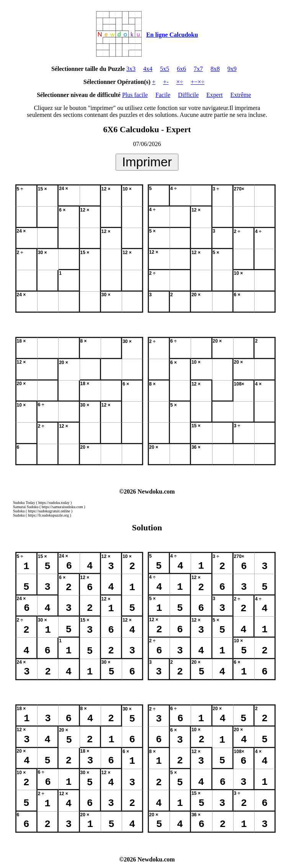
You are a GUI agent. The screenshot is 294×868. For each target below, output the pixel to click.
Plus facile (135, 95)
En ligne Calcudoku (172, 35)
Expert (215, 95)
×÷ (180, 82)
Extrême (241, 95)
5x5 (165, 69)
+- (166, 82)
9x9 (232, 69)
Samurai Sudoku (26, 507)
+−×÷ (198, 82)
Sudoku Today (24, 503)
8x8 (215, 69)
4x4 (148, 69)
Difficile (188, 95)
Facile (163, 95)
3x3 (131, 69)
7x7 (198, 69)
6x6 (181, 69)
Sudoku (19, 511)
